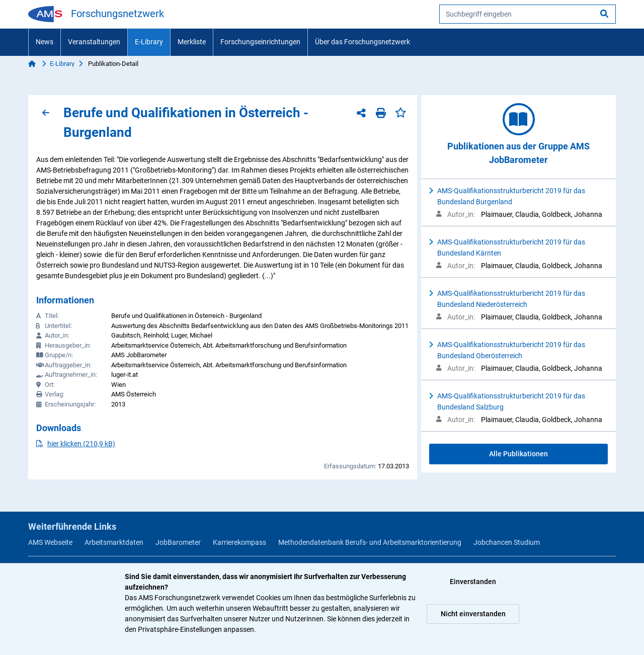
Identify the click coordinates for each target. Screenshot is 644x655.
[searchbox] (528, 14)
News (45, 42)
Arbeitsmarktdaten (114, 542)
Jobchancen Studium (507, 542)
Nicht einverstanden (473, 614)
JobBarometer (178, 542)
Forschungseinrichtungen (260, 42)
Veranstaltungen (94, 42)
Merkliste (192, 42)
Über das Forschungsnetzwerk (363, 42)
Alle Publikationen (518, 454)
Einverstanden (473, 582)
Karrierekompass (239, 542)
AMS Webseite (50, 542)
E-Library (149, 42)
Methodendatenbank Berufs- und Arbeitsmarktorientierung (370, 542)
